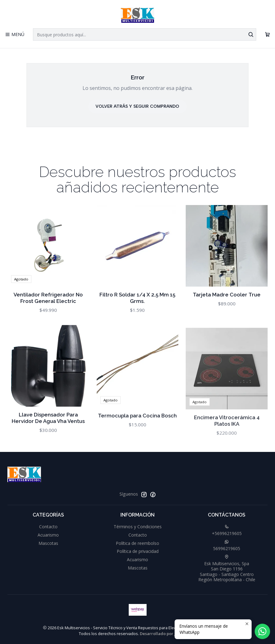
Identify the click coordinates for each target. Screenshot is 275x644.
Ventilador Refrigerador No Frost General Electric (48, 307)
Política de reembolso (137, 543)
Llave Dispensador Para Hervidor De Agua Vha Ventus (48, 448)
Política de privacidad (138, 551)
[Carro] (267, 35)
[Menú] (15, 35)
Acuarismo (48, 535)
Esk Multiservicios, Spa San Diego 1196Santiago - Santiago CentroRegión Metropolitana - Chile (227, 569)
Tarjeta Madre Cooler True (227, 319)
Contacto (48, 527)
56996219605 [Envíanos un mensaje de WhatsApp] (227, 545)
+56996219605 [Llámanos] (227, 530)
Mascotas (48, 543)
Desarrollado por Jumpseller (168, 634)
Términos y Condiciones (138, 527)
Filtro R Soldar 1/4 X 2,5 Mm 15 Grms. (137, 314)
